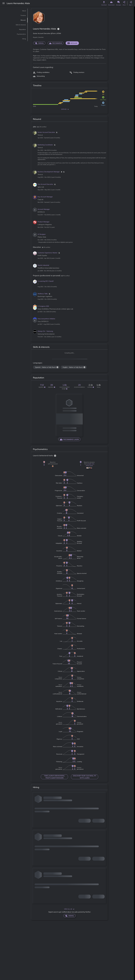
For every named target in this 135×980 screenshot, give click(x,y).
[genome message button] (119, 2)
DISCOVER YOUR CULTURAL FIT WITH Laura (85, 777)
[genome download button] (104, 2)
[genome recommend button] (111, 2)
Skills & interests (18, 25)
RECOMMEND (56, 43)
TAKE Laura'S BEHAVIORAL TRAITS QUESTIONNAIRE (54, 777)
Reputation (20, 29)
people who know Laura (90, 465)
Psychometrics (18, 34)
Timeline (22, 15)
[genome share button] (124, 2)
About (23, 11)
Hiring (23, 39)
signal (39, 43)
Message (72, 43)
